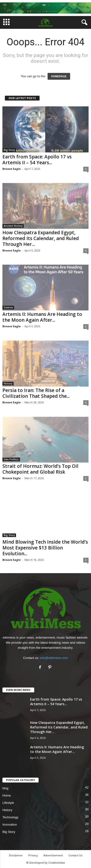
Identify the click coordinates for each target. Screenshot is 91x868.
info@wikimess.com (54, 658)
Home (7, 795)
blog (5, 788)
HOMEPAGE (59, 76)
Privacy (33, 855)
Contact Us (75, 855)
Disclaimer (16, 855)
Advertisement (53, 855)
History (8, 383)
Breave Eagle (12, 169)
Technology (10, 817)
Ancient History (13, 226)
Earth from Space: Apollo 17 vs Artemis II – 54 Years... (37, 160)
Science (8, 307)
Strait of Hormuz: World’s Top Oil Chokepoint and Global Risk (40, 469)
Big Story (9, 150)
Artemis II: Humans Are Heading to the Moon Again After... (42, 317)
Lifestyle (8, 803)
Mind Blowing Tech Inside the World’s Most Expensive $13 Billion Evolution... (45, 548)
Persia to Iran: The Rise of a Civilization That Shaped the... (36, 393)
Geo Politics (11, 459)
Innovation (10, 825)
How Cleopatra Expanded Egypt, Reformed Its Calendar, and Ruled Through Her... (41, 238)
